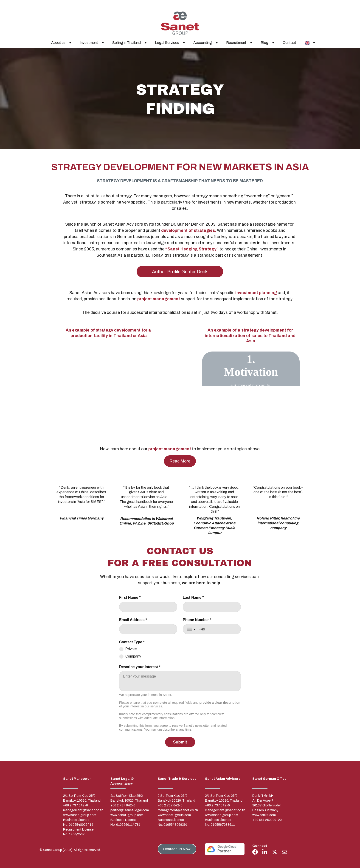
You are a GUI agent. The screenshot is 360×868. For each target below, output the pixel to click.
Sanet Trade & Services (177, 779)
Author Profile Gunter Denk (180, 272)
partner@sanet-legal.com (130, 810)
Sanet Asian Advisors (223, 779)
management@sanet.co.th (83, 810)
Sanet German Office (269, 779)
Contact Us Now (177, 849)
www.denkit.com (264, 815)
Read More (180, 461)
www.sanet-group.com (80, 815)
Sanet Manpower (77, 779)
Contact (289, 43)
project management (159, 299)
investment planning (256, 293)
